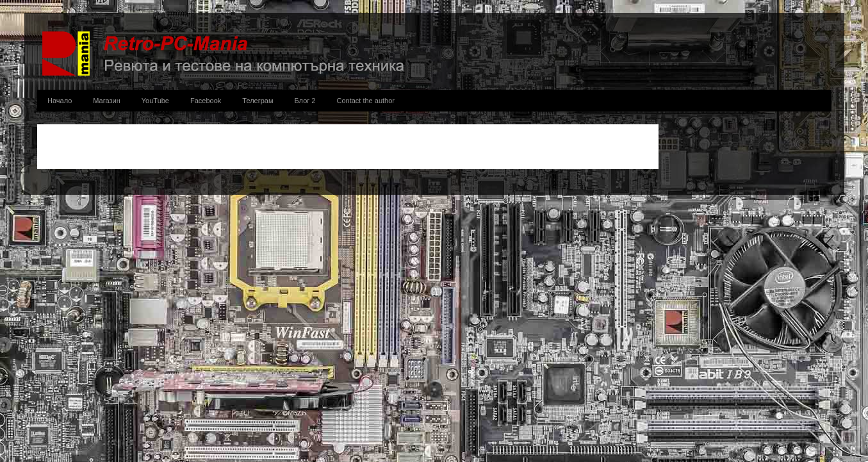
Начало (60, 101)
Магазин (106, 101)
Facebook (206, 101)
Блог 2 (305, 101)
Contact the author (365, 101)
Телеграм (258, 101)
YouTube (155, 101)
